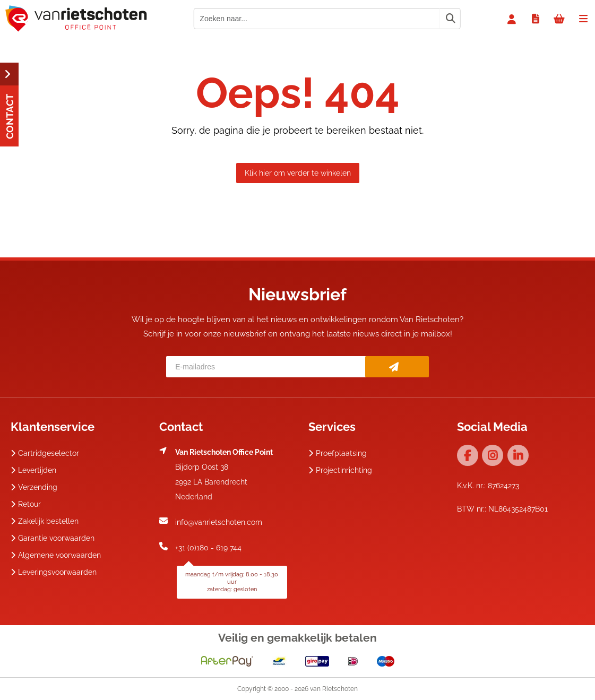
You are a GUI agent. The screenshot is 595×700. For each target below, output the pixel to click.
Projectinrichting (340, 470)
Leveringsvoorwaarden (54, 572)
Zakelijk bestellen (45, 521)
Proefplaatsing (338, 453)
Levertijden (33, 470)
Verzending (34, 487)
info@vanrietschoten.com (219, 522)
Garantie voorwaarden (53, 538)
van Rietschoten (334, 689)
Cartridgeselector (45, 453)
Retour (26, 504)
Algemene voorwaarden (56, 555)
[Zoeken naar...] (450, 19)
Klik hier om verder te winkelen (298, 173)
